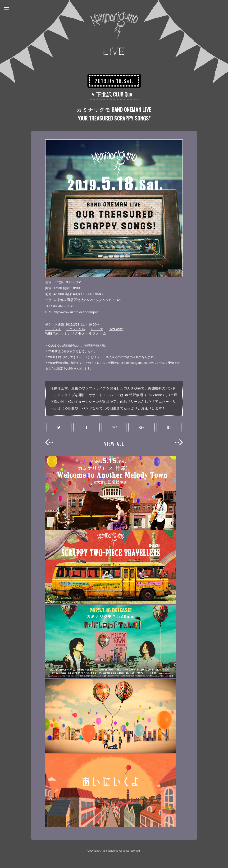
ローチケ (97, 329)
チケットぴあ (76, 329)
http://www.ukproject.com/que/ (77, 312)
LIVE (114, 51)
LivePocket (116, 329)
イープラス (53, 329)
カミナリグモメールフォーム (83, 333)
